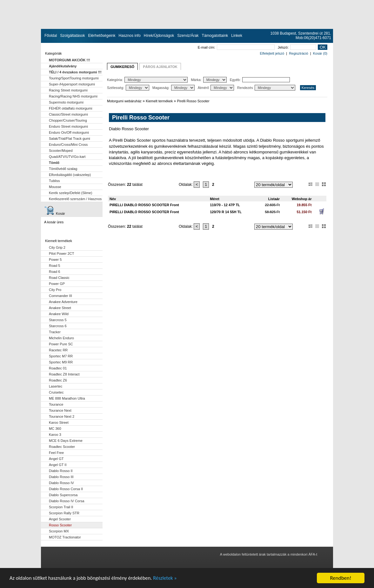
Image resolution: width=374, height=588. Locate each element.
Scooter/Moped (61, 151)
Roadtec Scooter (62, 447)
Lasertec (56, 386)
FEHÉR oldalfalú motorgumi (70, 108)
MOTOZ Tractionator (65, 537)
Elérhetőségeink (102, 36)
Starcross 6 (58, 326)
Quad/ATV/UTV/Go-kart (67, 157)
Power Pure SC (61, 344)
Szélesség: (128, 88)
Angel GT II (58, 465)
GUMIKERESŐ (122, 67)
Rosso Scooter (60, 525)
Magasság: (174, 88)
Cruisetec (56, 392)
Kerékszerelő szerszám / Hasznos (75, 199)
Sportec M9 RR (61, 362)
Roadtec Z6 (58, 380)
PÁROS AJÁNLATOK (160, 67)
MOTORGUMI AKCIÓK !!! (70, 60)
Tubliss (54, 181)
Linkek (237, 36)
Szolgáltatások (72, 36)
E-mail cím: (236, 47)
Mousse (55, 187)
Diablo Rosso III (61, 477)
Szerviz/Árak (188, 36)
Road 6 (54, 272)
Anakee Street (60, 308)
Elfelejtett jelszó (272, 53)
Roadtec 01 (58, 368)
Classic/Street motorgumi (68, 114)
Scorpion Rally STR (64, 513)
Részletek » (171, 580)
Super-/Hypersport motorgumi (72, 84)
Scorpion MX (59, 531)
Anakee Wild (59, 314)
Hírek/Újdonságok (159, 36)
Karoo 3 (55, 435)
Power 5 (55, 260)
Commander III (60, 296)
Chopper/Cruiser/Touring (68, 120)
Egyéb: (260, 80)
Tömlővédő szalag (63, 169)
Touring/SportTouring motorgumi (74, 78)
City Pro (55, 290)
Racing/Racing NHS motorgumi (73, 96)
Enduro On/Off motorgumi (69, 132)
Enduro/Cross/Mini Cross (68, 145)
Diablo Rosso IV (61, 483)
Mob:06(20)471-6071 (313, 38)
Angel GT (56, 459)
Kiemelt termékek (159, 101)
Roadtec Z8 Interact (64, 374)
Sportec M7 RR (61, 356)
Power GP (57, 284)
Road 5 (54, 266)
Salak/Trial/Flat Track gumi (70, 139)
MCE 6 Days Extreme (66, 441)
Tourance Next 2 (62, 416)
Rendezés (266, 88)
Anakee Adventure (63, 302)
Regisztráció (299, 53)
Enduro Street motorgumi (68, 126)
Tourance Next (60, 410)
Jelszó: (297, 47)
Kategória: (147, 80)
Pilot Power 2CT (61, 253)
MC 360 (55, 429)
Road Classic (59, 278)
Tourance (56, 404)
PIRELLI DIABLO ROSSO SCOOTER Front (144, 205)
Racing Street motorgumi (68, 90)
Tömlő (54, 163)
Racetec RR (58, 350)
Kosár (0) (320, 53)
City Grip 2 (57, 247)
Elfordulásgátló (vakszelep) (70, 175)
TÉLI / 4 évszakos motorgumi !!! (75, 72)
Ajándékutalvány (63, 66)
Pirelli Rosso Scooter (193, 101)
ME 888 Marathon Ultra (67, 398)
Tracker (55, 332)
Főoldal (51, 36)
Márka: (209, 80)
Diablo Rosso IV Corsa (67, 501)
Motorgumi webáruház (124, 101)
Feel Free (56, 453)
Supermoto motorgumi (66, 102)
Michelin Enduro (61, 338)
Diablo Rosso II (61, 471)
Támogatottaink (215, 36)
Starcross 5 (58, 320)
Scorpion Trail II (61, 507)
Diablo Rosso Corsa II (66, 489)
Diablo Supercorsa (63, 495)
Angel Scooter (60, 519)
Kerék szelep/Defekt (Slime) (70, 193)
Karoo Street (59, 422)
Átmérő (216, 88)
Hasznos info (129, 36)
